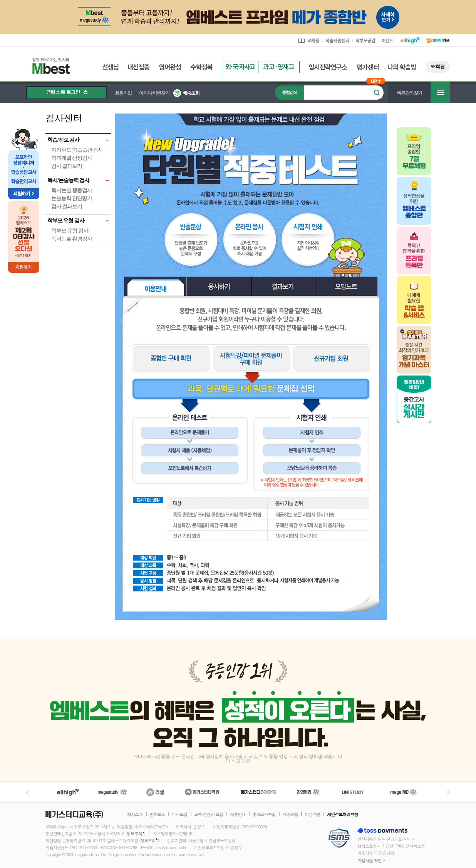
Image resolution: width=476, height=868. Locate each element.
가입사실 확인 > (371, 860)
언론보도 (157, 815)
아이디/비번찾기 (154, 93)
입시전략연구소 (328, 67)
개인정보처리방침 (342, 815)
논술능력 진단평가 (72, 198)
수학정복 (201, 67)
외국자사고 (240, 67)
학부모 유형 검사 (66, 221)
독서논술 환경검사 (72, 239)
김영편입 (308, 792)
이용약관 (312, 815)
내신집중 (139, 67)
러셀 (155, 792)
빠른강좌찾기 (409, 93)
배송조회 (191, 93)
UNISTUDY (357, 792)
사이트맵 (290, 815)
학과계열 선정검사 (72, 158)
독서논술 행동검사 (72, 190)
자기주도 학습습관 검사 (77, 150)
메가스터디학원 (202, 792)
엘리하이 (68, 792)
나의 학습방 (402, 67)
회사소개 (135, 815)
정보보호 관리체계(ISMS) (339, 839)
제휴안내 (238, 815)
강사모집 (179, 815)
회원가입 (123, 93)
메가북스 (259, 792)
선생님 (110, 67)
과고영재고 (279, 67)
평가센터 (368, 67)
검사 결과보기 (67, 166)
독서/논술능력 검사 (68, 180)
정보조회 (134, 834)
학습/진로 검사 (63, 140)
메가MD (404, 792)
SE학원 (438, 67)
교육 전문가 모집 (209, 815)
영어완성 (170, 67)
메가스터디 (112, 792)
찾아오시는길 (264, 815)
